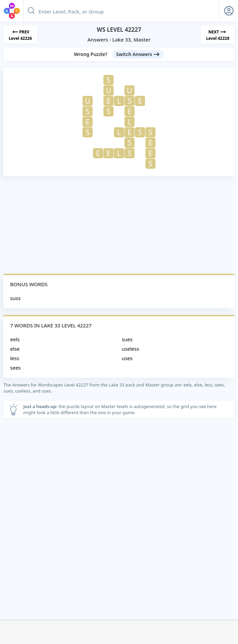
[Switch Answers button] (138, 54)
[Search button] (31, 11)
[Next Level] (218, 35)
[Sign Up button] (229, 11)
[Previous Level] (20, 35)
